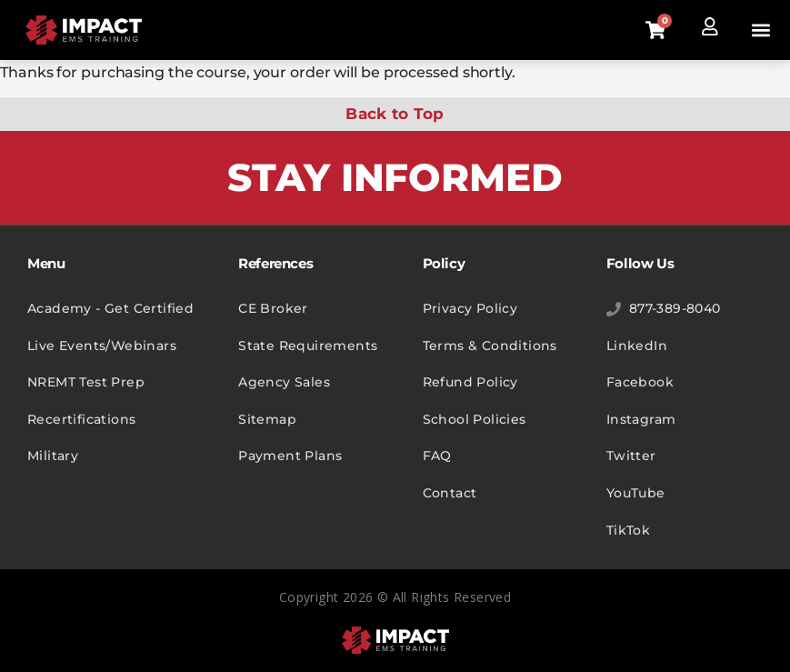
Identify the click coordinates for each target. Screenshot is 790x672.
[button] (761, 30)
